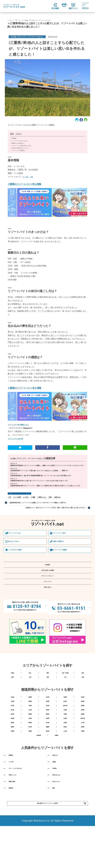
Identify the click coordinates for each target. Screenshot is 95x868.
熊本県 (48, 773)
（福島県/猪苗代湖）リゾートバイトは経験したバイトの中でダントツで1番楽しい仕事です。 (43, 514)
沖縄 (83, 702)
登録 (63, 6)
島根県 (30, 760)
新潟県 (83, 736)
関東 (48, 696)
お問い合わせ (47, 611)
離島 (55, 842)
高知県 (65, 766)
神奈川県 (65, 736)
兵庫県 (48, 754)
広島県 (65, 760)
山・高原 (26, 183)
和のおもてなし (60, 833)
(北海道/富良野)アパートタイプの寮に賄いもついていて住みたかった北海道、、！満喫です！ (45, 478)
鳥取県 (12, 760)
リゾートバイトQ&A (63, 546)
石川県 (30, 742)
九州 (65, 702)
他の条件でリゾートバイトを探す (56, 860)
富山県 (12, 742)
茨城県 (48, 730)
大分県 (65, 773)
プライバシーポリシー (47, 595)
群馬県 (83, 730)
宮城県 (65, 724)
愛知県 (48, 748)
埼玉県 (12, 736)
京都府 (12, 754)
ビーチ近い (14, 809)
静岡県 (30, 748)
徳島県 (12, 766)
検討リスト (75, 6)
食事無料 (13, 842)
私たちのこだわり (17, 555)
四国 (48, 702)
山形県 (12, 730)
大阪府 (30, 754)
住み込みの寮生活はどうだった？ (20, 154)
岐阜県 (12, 748)
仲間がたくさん (47, 508)
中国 (30, 702)
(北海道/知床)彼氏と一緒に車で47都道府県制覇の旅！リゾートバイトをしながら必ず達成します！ (46, 483)
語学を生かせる (60, 825)
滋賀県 (83, 748)
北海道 (12, 696)
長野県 (83, 742)
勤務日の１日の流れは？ (18, 149)
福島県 (30, 730)
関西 (12, 702)
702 (10, 508)
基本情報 (14, 144)
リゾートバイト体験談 (63, 564)
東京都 (48, 736)
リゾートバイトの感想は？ (19, 156)
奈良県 (65, 754)
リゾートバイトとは (18, 546)
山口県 (83, 760)
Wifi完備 (56, 817)
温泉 (34, 183)
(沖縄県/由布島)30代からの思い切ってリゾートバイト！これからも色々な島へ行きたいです (44, 488)
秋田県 (83, 724)
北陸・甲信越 (65, 696)
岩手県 (48, 724)
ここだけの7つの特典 (18, 564)
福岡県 (83, 766)
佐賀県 (12, 773)
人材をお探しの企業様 (47, 588)
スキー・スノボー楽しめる (22, 817)
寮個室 (56, 809)
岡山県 (48, 760)
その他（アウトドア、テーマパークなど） (32, 463)
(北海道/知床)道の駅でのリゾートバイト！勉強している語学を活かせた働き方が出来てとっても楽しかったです (47, 495)
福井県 (48, 742)
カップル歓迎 (19, 508)
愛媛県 (48, 766)
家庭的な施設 (15, 833)
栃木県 (65, 730)
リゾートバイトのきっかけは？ (20, 147)
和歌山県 (83, 754)
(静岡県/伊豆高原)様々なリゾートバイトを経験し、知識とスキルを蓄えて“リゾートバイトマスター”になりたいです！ (46, 471)
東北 (30, 696)
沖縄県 (56, 779)
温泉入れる (64, 508)
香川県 (30, 766)
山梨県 (65, 742)
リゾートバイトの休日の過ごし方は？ (22, 151)
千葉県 (30, 736)
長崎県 (30, 773)
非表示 (19, 140)
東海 (56, 508)
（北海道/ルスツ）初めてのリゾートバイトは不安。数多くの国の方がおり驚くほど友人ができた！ (50, 520)
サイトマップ (47, 603)
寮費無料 (13, 800)
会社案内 (48, 580)
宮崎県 (83, 773)
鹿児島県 (39, 779)
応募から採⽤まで (61, 555)
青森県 (30, 724)
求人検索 (51, 6)
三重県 (37, 508)
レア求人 (29, 508)
